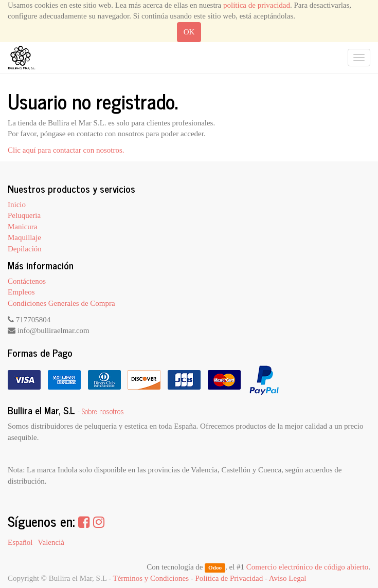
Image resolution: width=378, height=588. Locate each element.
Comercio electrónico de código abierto (307, 567)
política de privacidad (257, 5)
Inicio (17, 205)
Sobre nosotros (103, 411)
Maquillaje (24, 237)
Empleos (21, 292)
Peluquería (24, 215)
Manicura (22, 227)
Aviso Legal (288, 578)
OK (189, 32)
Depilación (25, 249)
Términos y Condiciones (151, 578)
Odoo (215, 567)
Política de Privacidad (229, 578)
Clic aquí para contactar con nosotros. (66, 150)
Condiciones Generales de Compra (61, 303)
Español (20, 542)
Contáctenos (27, 281)
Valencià (51, 542)
